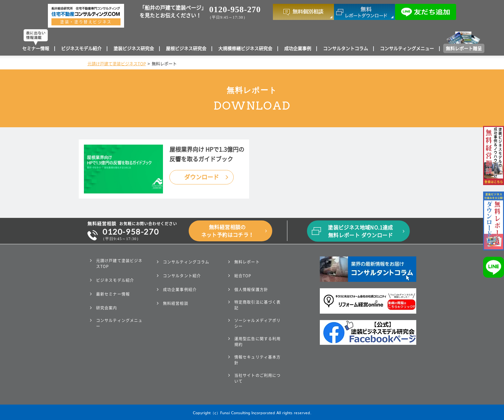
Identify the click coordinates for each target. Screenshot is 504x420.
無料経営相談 (176, 303)
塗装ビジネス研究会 (134, 49)
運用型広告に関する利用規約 (257, 342)
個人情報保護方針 (251, 290)
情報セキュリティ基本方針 (257, 360)
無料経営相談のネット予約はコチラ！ (228, 231)
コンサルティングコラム (186, 262)
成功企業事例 (298, 49)
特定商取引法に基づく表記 (257, 305)
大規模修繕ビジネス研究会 (245, 49)
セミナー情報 (36, 49)
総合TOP (243, 276)
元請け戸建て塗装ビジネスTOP (117, 64)
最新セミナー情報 (113, 294)
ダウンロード (202, 177)
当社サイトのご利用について (257, 378)
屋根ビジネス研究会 (186, 49)
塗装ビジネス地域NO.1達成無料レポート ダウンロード (360, 231)
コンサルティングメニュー (407, 49)
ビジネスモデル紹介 (81, 49)
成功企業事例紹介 (180, 290)
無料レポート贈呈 (464, 49)
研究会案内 (107, 308)
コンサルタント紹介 (182, 276)
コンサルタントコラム (346, 49)
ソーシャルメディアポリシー (257, 323)
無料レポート (247, 262)
